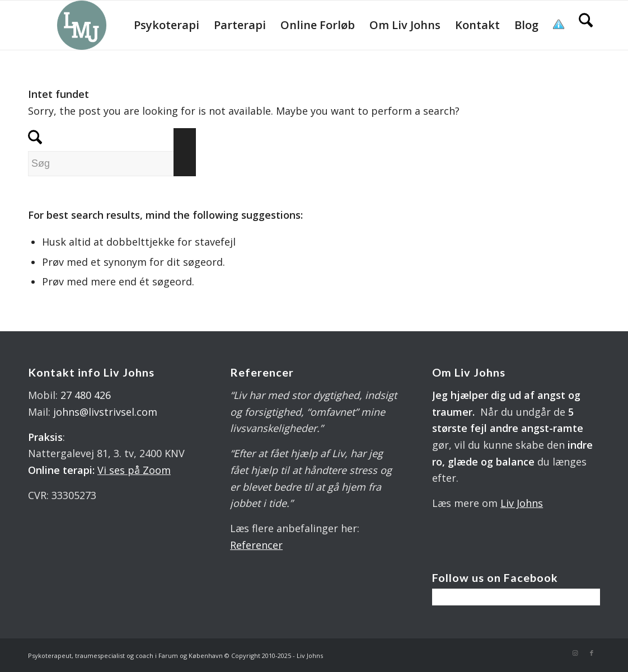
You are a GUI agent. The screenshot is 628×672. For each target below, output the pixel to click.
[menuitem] (167, 25)
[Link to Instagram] (575, 653)
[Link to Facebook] (592, 653)
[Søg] (586, 25)
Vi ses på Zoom (134, 470)
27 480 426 (86, 395)
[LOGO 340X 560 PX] (82, 25)
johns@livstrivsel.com (105, 412)
